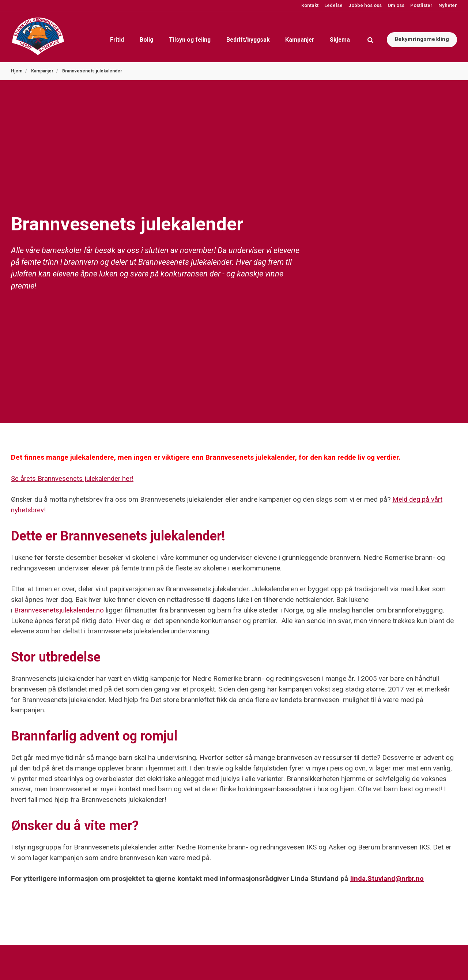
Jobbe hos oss (365, 5)
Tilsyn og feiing (158, 37)
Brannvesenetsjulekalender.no (59, 610)
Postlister (421, 5)
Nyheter (447, 5)
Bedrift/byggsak (227, 37)
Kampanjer (288, 37)
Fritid (68, 37)
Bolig (105, 37)
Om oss (395, 5)
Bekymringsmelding (422, 36)
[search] (370, 37)
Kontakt (309, 5)
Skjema (336, 37)
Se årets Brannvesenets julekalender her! (73, 478)
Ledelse (333, 5)
